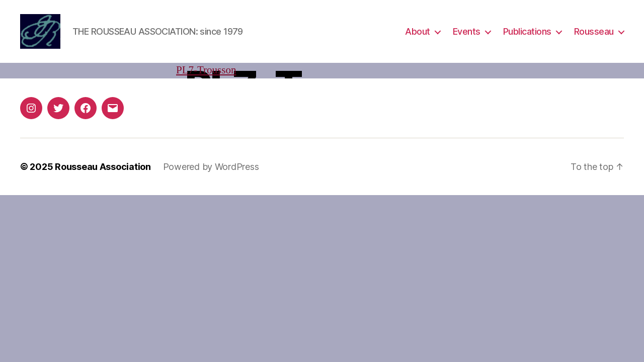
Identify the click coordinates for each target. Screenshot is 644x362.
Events (467, 31)
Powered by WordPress (211, 167)
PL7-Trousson (206, 70)
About (418, 31)
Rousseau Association (103, 167)
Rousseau (594, 31)
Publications (527, 31)
